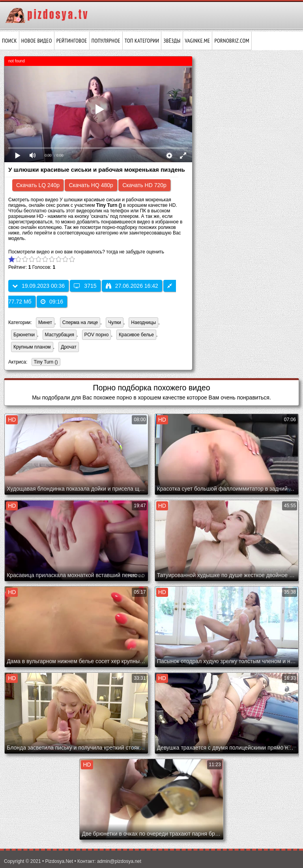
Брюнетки (24, 335)
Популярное (106, 41)
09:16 (52, 302)
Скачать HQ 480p (91, 185)
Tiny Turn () (45, 363)
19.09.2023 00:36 (38, 286)
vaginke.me (198, 41)
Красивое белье (136, 335)
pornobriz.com (232, 41)
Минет (45, 322)
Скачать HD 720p (144, 185)
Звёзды (172, 41)
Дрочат (68, 347)
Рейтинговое (72, 41)
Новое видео (37, 41)
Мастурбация (60, 335)
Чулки (115, 322)
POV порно (97, 335)
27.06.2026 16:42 (132, 286)
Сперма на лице (80, 322)
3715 (85, 286)
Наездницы (143, 322)
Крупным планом (32, 347)
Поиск (9, 41)
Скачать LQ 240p (38, 185)
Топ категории (142, 41)
